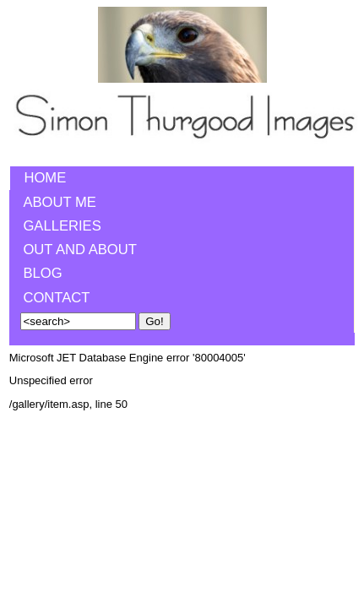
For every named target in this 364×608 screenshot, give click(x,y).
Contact (56, 298)
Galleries (62, 226)
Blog (42, 273)
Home (45, 178)
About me (60, 202)
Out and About (80, 250)
